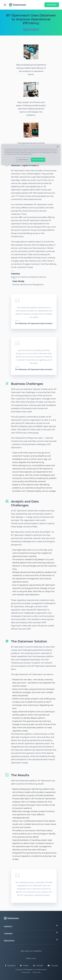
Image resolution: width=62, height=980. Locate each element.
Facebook (10, 966)
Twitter (24, 966)
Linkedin (38, 966)
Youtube (53, 966)
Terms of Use (37, 972)
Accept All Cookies (38, 160)
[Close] (58, 147)
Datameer (29, 970)
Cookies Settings (23, 160)
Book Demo (52, 5)
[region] (31, 155)
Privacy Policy (26, 972)
